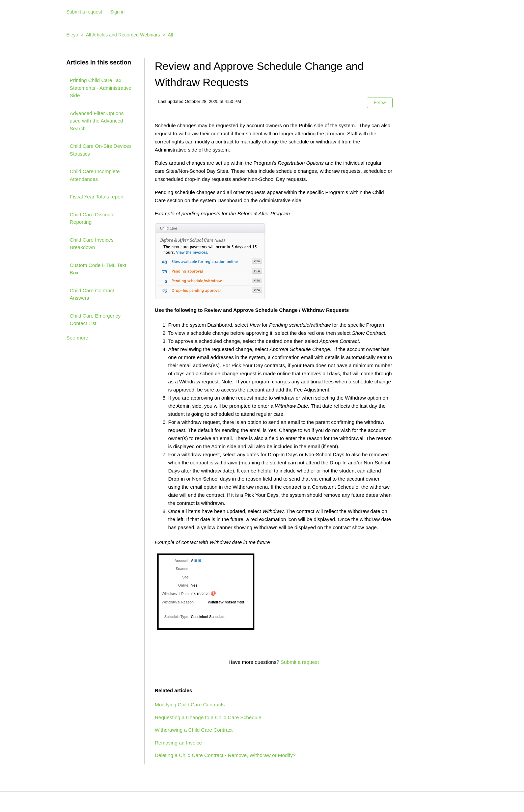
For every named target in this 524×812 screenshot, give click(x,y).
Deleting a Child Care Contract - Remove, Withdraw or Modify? (225, 755)
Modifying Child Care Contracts (190, 705)
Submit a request (84, 12)
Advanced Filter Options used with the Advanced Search (97, 121)
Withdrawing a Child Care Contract (194, 730)
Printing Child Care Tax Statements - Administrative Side (101, 88)
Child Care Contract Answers (92, 294)
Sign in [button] (118, 12)
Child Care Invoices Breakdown (92, 244)
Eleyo (72, 35)
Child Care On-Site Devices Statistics (101, 150)
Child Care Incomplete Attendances (95, 175)
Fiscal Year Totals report (97, 197)
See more (77, 338)
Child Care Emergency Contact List (95, 320)
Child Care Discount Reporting (92, 218)
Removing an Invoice (178, 743)
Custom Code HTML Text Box (98, 269)
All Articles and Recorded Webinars (123, 35)
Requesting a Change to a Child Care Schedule (208, 717)
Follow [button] (380, 103)
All (170, 35)
